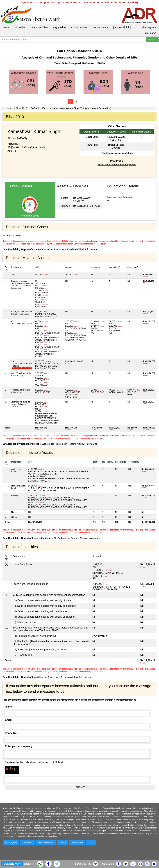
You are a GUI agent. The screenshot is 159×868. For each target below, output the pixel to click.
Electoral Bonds (100, 27)
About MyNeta (149, 27)
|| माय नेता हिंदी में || (122, 27)
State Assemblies (39, 27)
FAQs (91, 843)
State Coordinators (46, 843)
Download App (83, 864)
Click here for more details (117, 153)
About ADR (151, 33)
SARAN (35, 108)
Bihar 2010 (21, 108)
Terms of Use (77, 843)
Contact (63, 843)
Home (6, 27)
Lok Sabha (19, 27)
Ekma (45, 108)
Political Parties (79, 27)
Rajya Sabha (59, 27)
